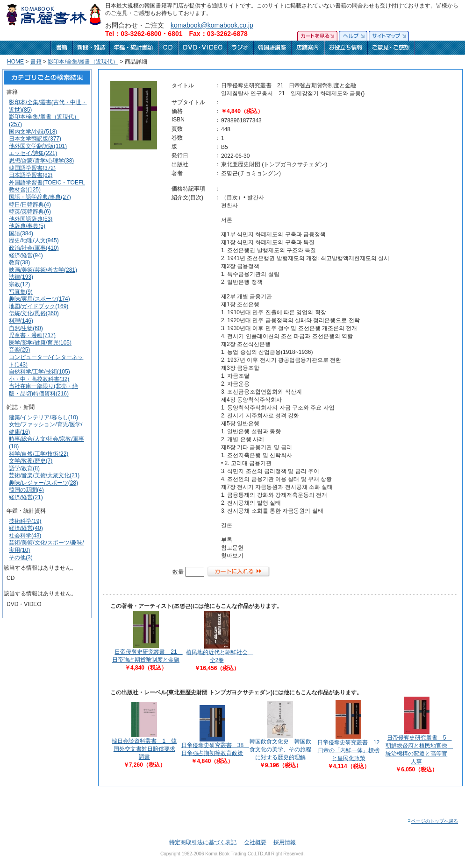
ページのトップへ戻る (433, 821)
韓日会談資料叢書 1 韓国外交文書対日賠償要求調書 (144, 749)
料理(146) (21, 321)
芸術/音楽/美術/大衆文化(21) (44, 475)
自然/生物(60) (26, 328)
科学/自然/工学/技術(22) (39, 454)
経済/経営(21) (26, 497)
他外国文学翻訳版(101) (38, 146)
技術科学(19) (25, 521)
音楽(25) (19, 350)
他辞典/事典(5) (27, 226)
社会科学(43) (25, 536)
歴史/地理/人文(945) (34, 240)
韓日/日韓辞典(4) (30, 205)
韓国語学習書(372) (32, 168)
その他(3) (21, 557)
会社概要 (255, 842)
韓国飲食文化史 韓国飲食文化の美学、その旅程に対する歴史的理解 (280, 749)
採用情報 (285, 842)
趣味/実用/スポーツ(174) (39, 299)
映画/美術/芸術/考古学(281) (43, 270)
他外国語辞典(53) (31, 219)
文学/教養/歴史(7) (31, 461)
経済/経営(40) (26, 528)
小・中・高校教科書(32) (39, 379)
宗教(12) (19, 284)
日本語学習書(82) (31, 175)
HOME (15, 62)
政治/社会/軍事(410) (34, 248)
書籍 (36, 62)
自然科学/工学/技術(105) (39, 372)
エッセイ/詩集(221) (33, 153)
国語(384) (21, 233)
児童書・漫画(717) (32, 335)
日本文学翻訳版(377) (35, 139)
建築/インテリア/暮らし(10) (43, 417)
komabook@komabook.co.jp (212, 25)
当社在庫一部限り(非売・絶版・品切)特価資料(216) (43, 390)
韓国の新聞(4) (26, 490)
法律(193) (21, 277)
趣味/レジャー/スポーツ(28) (43, 483)
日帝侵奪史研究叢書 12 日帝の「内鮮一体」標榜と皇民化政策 (351, 750)
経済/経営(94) (26, 255)
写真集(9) (21, 292)
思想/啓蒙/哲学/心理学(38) (41, 161)
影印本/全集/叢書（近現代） (83, 62)
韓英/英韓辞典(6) (30, 212)
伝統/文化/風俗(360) (34, 313)
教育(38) (19, 262)
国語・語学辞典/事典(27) (40, 197)
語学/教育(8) (24, 468)
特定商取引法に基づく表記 (203, 842)
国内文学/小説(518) (33, 132)
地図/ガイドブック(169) (39, 306)
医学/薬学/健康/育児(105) (40, 343)
